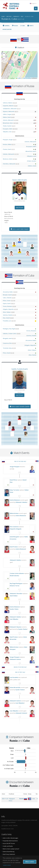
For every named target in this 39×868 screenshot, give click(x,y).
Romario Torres (15, 586)
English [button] (33, 3)
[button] (19, 61)
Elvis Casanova (14, 527)
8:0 (38, 799)
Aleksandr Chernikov (16, 594)
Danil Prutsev (14, 547)
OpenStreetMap (27, 78)
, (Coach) (19, 180)
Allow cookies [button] (30, 862)
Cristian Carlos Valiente (17, 573)
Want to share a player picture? (11, 849)
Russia (15, 26)
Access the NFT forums (9, 843)
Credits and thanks (8, 846)
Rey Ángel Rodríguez (16, 583)
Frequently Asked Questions (10, 841)
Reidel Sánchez (14, 576)
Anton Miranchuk (15, 687)
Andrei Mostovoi (15, 500)
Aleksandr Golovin (15, 659)
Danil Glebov (14, 596)
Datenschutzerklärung (8, 852)
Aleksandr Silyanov (16, 627)
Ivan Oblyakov (14, 619)
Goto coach (19, 229)
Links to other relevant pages (10, 838)
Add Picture (19, 208)
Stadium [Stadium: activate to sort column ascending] (11, 794)
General (6, 26)
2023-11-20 (5, 799)
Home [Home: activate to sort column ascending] (25, 794)
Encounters (7, 29)
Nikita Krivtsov (14, 513)
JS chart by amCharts (20, 750)
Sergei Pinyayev (15, 467)
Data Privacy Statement (9, 854)
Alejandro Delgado (16, 529)
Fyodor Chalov (14, 609)
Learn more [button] (7, 865)
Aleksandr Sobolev (21, 502)
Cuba (23, 26)
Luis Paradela (14, 677)
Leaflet (18, 78)
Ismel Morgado (14, 537)
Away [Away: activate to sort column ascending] (30, 794)
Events (30, 26)
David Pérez (13, 480)
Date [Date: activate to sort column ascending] (3, 794)
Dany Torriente (14, 490)
